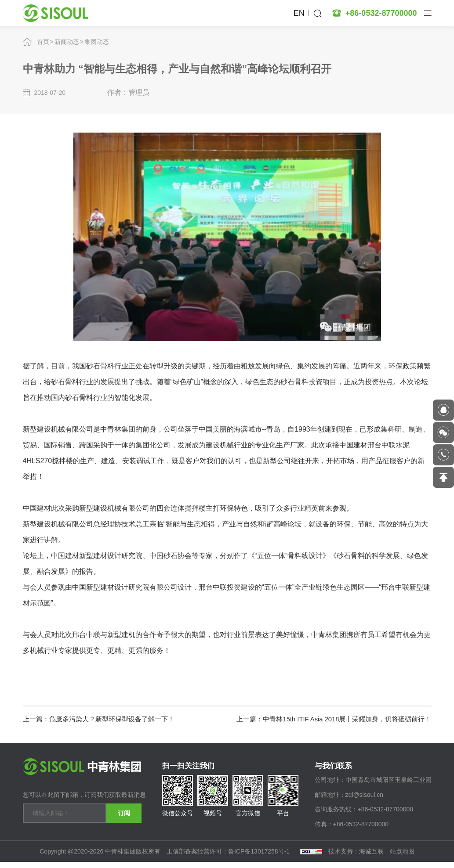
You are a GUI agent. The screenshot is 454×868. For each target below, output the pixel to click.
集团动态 (97, 42)
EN (299, 13)
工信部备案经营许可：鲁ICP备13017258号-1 (229, 857)
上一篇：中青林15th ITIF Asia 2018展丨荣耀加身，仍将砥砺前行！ (327, 718)
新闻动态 (67, 42)
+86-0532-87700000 (381, 13)
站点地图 (402, 857)
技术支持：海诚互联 (356, 857)
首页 (43, 42)
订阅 (124, 811)
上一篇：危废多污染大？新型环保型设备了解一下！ (104, 718)
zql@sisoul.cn (365, 801)
